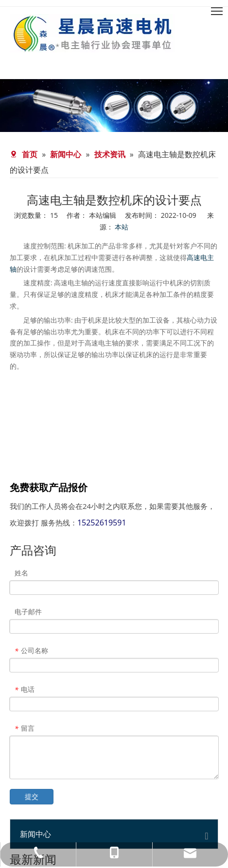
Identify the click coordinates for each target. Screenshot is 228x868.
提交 (32, 796)
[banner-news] (114, 106)
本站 (122, 227)
